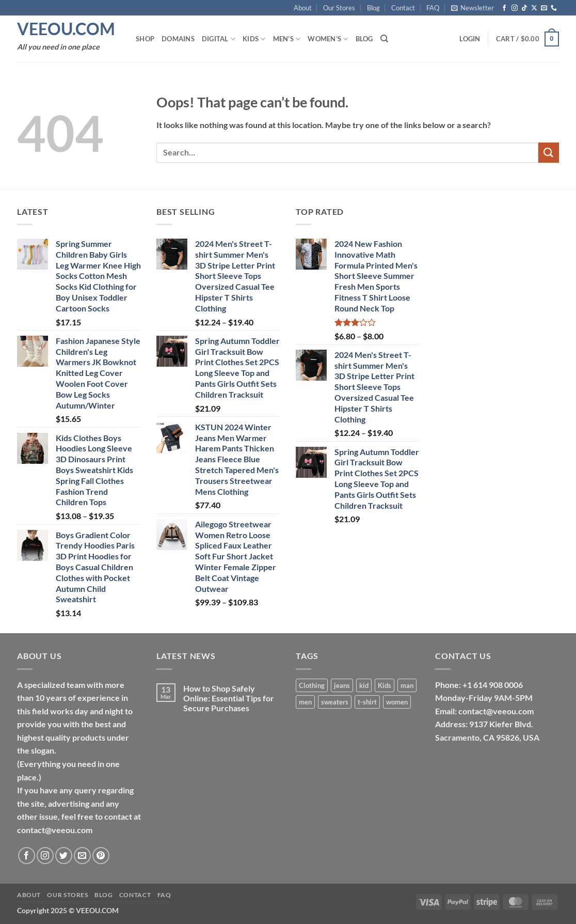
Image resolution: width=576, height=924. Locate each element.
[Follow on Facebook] (504, 8)
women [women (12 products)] (397, 702)
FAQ (433, 8)
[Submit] (549, 153)
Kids (254, 39)
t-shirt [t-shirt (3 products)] (367, 702)
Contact (403, 8)
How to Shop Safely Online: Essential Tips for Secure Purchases (229, 698)
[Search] (384, 39)
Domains (178, 39)
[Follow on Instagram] (515, 8)
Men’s (287, 39)
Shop (145, 39)
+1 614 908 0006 (493, 685)
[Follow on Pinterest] (101, 856)
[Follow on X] (534, 8)
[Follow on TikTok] (524, 8)
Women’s (328, 39)
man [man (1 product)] (407, 685)
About (303, 8)
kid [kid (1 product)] (364, 685)
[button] (473, 8)
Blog (373, 8)
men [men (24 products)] (305, 702)
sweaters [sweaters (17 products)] (335, 702)
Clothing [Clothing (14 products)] (312, 685)
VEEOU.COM (66, 29)
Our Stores (339, 8)
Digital (219, 39)
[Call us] (554, 8)
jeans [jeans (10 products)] (342, 685)
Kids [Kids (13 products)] (385, 685)
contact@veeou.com (496, 711)
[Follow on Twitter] (64, 856)
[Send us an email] (544, 8)
